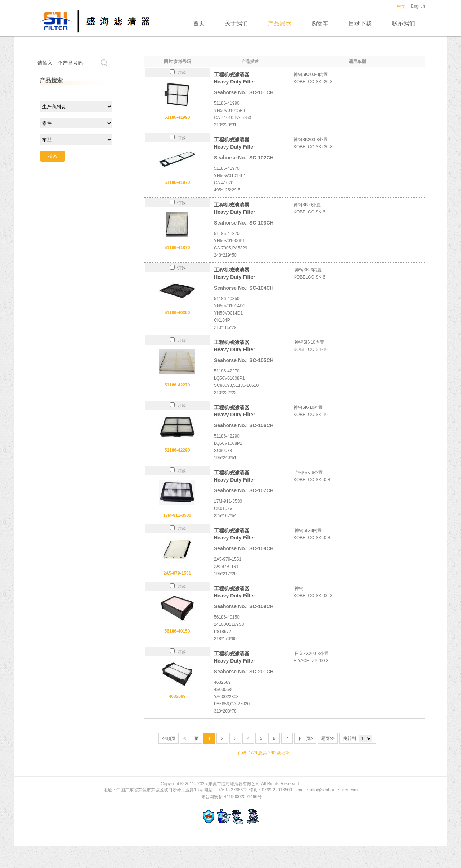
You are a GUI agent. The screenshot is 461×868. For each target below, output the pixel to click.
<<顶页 (169, 738)
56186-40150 (177, 631)
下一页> (305, 738)
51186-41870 (177, 248)
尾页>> (328, 738)
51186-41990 (177, 117)
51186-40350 (177, 313)
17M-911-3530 (177, 515)
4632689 (177, 696)
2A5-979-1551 (177, 573)
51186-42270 (177, 385)
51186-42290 (177, 450)
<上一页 (191, 738)
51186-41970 (177, 182)
